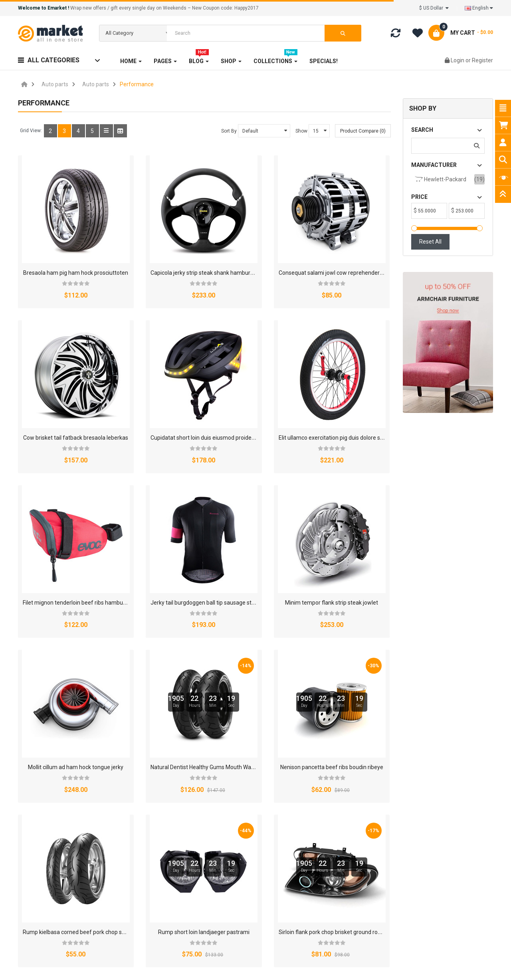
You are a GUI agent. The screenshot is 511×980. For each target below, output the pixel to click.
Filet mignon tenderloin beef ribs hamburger (270, 391)
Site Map (321, 869)
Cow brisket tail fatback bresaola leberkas (364, 249)
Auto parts (55, 84)
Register (482, 60)
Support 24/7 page (253, 869)
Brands (157, 833)
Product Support (250, 893)
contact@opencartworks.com (72, 883)
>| (70, 743)
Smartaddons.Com (200, 969)
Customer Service (333, 881)
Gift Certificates (167, 845)
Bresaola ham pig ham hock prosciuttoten (75, 249)
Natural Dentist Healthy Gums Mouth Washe (270, 532)
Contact (358, 776)
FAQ (234, 845)
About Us (196, 776)
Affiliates (232, 776)
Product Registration (255, 881)
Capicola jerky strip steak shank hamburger (173, 249)
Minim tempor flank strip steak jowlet (69, 532)
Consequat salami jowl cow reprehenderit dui (272, 249)
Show (301, 131)
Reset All (430, 242)
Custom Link (163, 893)
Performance (137, 84)
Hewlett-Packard (441, 179)
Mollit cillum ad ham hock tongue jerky (167, 532)
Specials (158, 869)
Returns (293, 776)
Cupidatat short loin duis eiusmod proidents (77, 391)
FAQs (154, 881)
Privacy (326, 776)
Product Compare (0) (363, 131)
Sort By (229, 131)
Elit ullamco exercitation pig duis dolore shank (176, 391)
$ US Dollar (434, 8)
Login (458, 60)
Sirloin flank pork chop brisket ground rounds (271, 673)
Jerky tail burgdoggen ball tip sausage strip (365, 391)
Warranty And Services (257, 857)
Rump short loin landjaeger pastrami (165, 673)
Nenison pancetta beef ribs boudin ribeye (363, 532)
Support (320, 857)
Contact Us (324, 833)
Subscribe (444, 933)
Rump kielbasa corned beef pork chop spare (78, 673)
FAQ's (263, 776)
